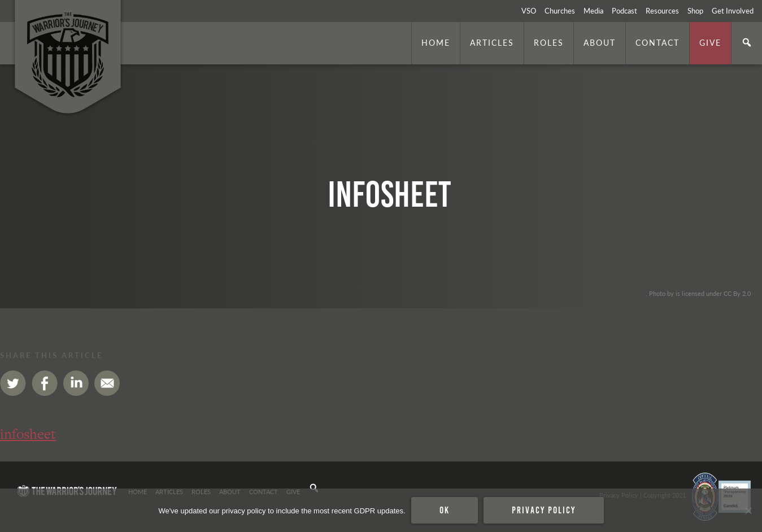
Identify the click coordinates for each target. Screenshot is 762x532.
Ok (445, 510)
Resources (662, 11)
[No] (748, 511)
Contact (658, 42)
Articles (492, 42)
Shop (695, 11)
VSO (529, 11)
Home (436, 42)
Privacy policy (544, 510)
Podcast (624, 11)
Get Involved (733, 11)
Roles (549, 42)
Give (710, 42)
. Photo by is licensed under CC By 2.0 (698, 293)
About (600, 42)
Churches (560, 11)
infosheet (28, 434)
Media (593, 11)
